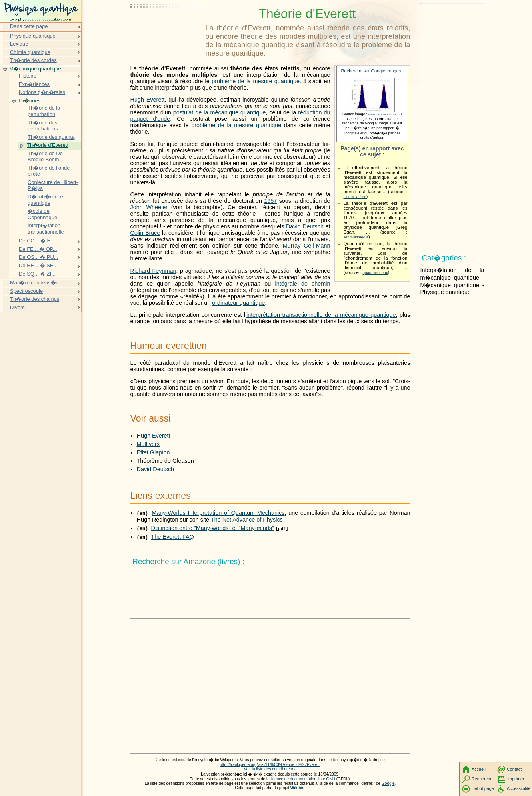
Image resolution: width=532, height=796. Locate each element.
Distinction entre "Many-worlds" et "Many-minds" (213, 528)
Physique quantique (33, 36)
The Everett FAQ (173, 537)
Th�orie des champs (35, 299)
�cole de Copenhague (42, 214)
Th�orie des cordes (33, 60)
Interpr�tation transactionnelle (46, 229)
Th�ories (29, 101)
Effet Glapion (153, 452)
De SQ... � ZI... (37, 274)
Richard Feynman (153, 271)
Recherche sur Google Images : (372, 71)
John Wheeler (149, 207)
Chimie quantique (30, 52)
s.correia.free (355, 197)
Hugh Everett (148, 100)
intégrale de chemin (303, 284)
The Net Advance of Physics (247, 520)
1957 (270, 201)
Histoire (28, 76)
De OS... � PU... (39, 257)
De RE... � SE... (38, 265)
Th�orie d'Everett (48, 145)
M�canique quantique (35, 69)
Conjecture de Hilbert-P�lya (53, 185)
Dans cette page (29, 26)
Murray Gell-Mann (307, 246)
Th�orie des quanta (51, 137)
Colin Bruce (145, 233)
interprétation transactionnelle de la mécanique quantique (321, 315)
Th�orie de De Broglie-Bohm (45, 157)
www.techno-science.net (385, 114)
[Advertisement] (166, 26)
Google (388, 783)
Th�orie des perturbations (43, 126)
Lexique (19, 44)
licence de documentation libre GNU (304, 779)
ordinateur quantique (238, 303)
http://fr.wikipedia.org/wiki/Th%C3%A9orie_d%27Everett (270, 765)
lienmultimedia (356, 237)
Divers (17, 307)
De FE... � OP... (38, 249)
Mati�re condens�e (34, 283)
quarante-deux (375, 273)
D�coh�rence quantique (45, 200)
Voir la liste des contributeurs (270, 769)
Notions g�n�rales (42, 92)
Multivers (148, 444)
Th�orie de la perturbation (44, 111)
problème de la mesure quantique (256, 81)
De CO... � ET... (38, 241)
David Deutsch (305, 226)
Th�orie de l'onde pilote (49, 171)
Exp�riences (34, 84)
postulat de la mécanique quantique (219, 112)
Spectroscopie (26, 291)
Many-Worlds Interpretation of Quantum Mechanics (218, 513)
